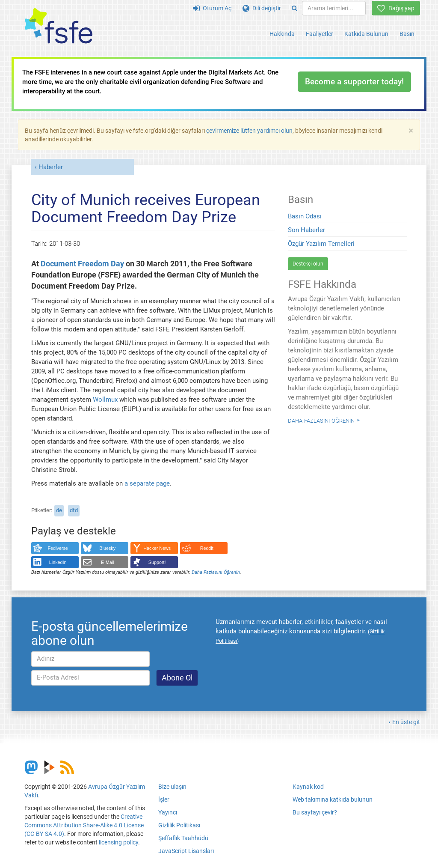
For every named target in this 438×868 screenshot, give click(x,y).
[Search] (294, 8)
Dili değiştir (262, 8)
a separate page (147, 483)
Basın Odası (305, 216)
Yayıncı (168, 812)
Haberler (51, 167)
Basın (407, 34)
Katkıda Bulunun (366, 34)
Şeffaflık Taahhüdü (183, 838)
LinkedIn (58, 562)
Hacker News (157, 548)
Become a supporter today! (354, 82)
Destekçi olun (308, 264)
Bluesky (107, 548)
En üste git (406, 722)
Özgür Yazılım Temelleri (321, 244)
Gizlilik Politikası (179, 825)
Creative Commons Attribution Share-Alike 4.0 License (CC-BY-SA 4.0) (84, 825)
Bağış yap (396, 8)
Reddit (207, 548)
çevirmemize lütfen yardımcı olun (249, 131)
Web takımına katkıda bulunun (333, 799)
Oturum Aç (212, 8)
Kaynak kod (308, 787)
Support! (157, 562)
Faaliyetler (320, 34)
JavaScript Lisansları (186, 851)
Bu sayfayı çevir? (315, 812)
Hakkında (282, 34)
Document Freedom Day (82, 264)
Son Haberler (306, 230)
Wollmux (105, 400)
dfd (74, 510)
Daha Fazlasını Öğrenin (216, 572)
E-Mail (108, 562)
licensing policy (118, 842)
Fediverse (58, 548)
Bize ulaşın (172, 787)
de (59, 510)
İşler (164, 799)
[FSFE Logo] (59, 26)
